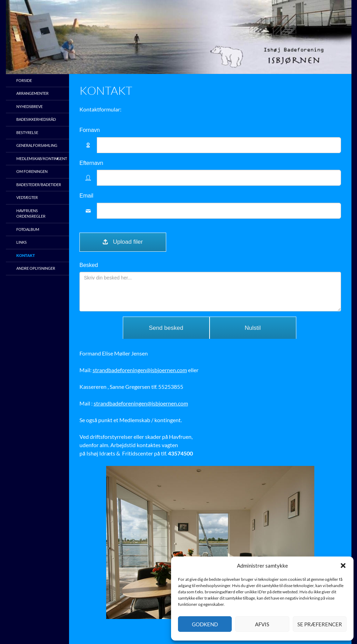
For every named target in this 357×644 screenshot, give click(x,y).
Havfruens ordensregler (31, 214)
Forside (24, 80)
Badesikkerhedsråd (36, 119)
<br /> (210, 230)
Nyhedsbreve (29, 106)
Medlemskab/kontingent (42, 158)
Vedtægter (27, 197)
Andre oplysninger (36, 268)
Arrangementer (32, 93)
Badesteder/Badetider (39, 185)
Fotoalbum (28, 229)
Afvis (262, 624)
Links (22, 242)
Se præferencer (320, 624)
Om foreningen (32, 171)
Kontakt (26, 255)
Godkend (205, 624)
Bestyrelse (27, 132)
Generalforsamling (37, 145)
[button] (343, 566)
